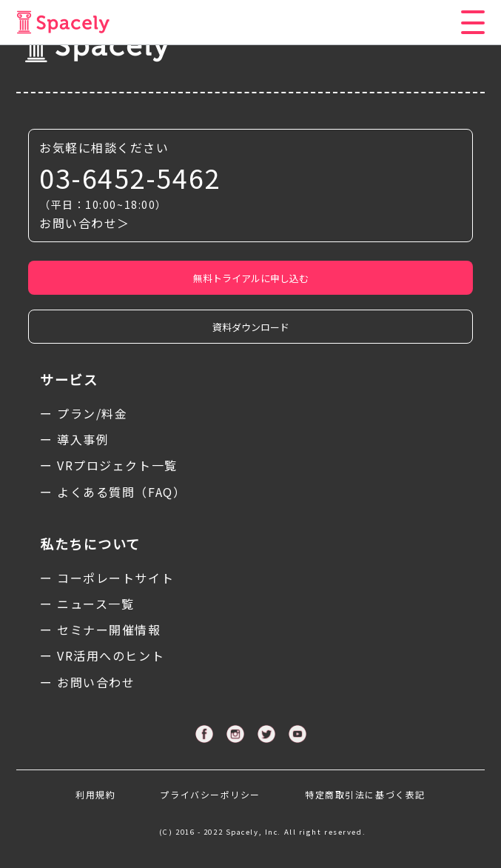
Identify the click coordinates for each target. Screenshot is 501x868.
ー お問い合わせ (87, 682)
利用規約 (95, 794)
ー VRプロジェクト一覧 (109, 465)
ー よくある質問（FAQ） (113, 492)
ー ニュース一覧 (87, 604)
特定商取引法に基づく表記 (365, 794)
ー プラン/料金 (84, 413)
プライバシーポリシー (210, 794)
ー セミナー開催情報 (101, 630)
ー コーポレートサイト (107, 578)
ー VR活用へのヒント (102, 655)
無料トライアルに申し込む (251, 278)
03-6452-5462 (130, 177)
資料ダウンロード (251, 327)
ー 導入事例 (74, 439)
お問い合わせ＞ (85, 223)
